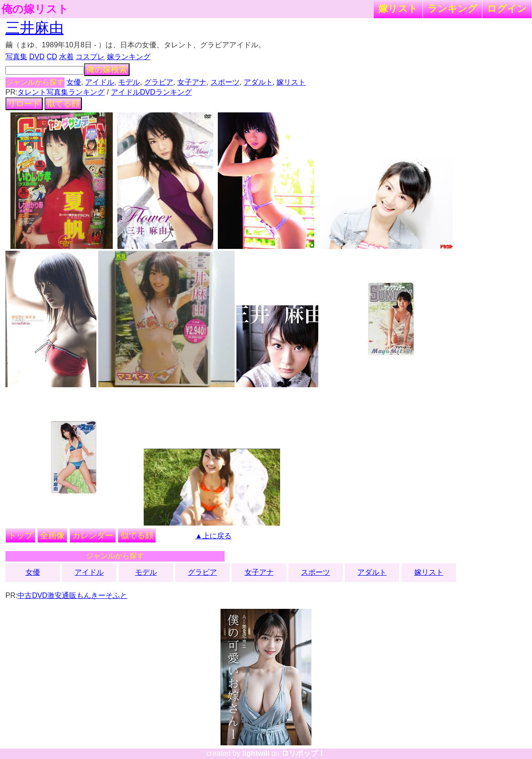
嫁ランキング (129, 57)
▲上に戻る (213, 536)
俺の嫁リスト (35, 9)
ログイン (507, 8)
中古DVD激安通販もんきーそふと (72, 595)
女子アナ (192, 82)
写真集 (16, 57)
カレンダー (93, 536)
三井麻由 (35, 28)
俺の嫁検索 (107, 70)
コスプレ (90, 57)
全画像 (52, 536)
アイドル (100, 82)
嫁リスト (398, 8)
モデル (129, 82)
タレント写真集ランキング (61, 92)
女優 (74, 82)
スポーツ (225, 82)
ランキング (452, 8)
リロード (24, 104)
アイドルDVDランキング (151, 92)
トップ (20, 536)
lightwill (256, 753)
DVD (37, 57)
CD (52, 57)
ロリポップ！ (303, 753)
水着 (66, 57)
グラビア (159, 82)
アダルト (258, 82)
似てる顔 (63, 104)
